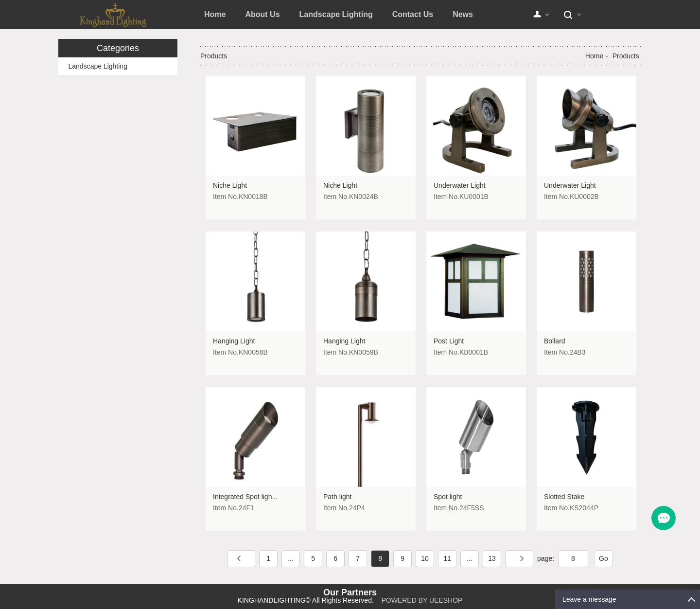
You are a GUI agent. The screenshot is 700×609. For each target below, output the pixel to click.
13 (492, 558)
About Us (262, 14)
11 (447, 558)
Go (604, 558)
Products (626, 56)
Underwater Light (460, 185)
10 (425, 558)
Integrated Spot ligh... (245, 497)
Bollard (555, 341)
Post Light (449, 341)
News (463, 14)
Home (215, 14)
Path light (337, 497)
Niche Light (230, 185)
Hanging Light (234, 341)
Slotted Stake (564, 497)
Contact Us (413, 14)
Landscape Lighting (336, 14)
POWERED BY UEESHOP (422, 600)
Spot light (448, 497)
